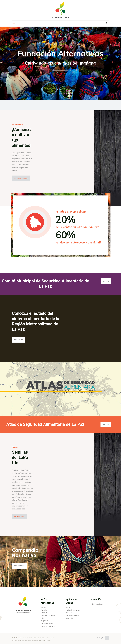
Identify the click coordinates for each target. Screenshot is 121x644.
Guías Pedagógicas (97, 604)
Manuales (44, 610)
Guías (42, 618)
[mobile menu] (14, 23)
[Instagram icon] (102, 638)
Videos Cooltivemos (72, 615)
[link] (23, 604)
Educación (96, 599)
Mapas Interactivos (47, 623)
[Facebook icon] (95, 638)
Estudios (43, 607)
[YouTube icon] (100, 638)
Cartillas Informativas (48, 615)
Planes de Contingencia (48, 626)
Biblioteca (60, 73)
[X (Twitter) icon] (97, 638)
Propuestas (44, 613)
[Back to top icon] (107, 638)
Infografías (44, 621)
